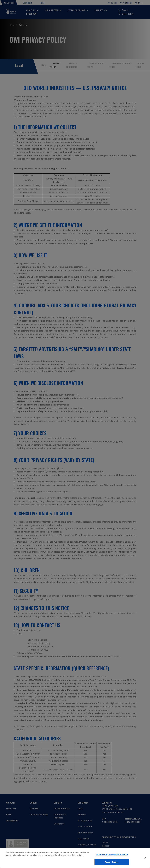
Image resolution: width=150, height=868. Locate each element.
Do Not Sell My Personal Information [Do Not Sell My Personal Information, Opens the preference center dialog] (112, 855)
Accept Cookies (112, 862)
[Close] (145, 858)
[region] (75, 858)
